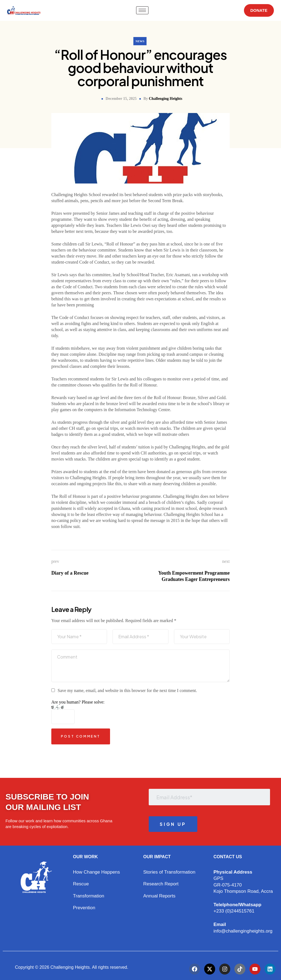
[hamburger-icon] (141, 10)
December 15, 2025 (121, 99)
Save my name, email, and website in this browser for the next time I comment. (127, 690)
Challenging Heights (165, 99)
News (140, 41)
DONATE (257, 10)
